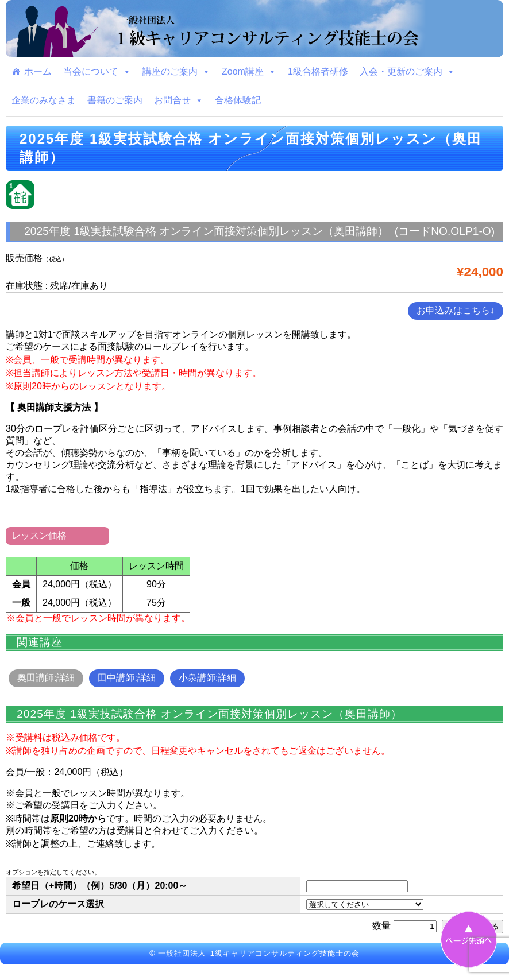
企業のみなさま (44, 100)
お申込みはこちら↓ (456, 310)
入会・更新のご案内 (407, 72)
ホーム (38, 71)
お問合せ (179, 100)
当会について (97, 72)
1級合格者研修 (318, 71)
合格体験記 (238, 100)
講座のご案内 (176, 72)
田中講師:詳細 (126, 678)
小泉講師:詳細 (207, 678)
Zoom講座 (249, 72)
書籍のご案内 (115, 100)
